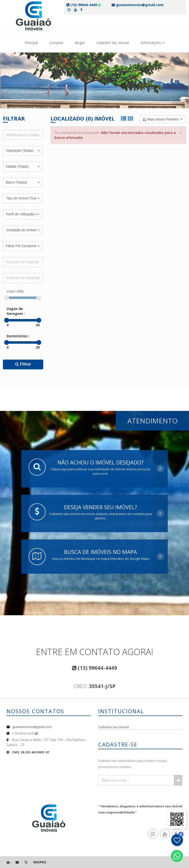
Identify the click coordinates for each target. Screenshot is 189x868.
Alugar (80, 43)
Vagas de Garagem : (16, 311)
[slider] (7, 298)
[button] (23, 151)
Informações (152, 43)
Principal (31, 43)
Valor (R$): (16, 291)
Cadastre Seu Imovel (113, 43)
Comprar (56, 43)
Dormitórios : (18, 336)
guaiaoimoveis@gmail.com (32, 727)
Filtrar (23, 364)
